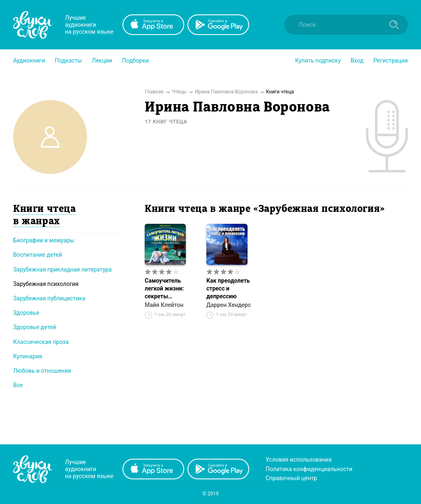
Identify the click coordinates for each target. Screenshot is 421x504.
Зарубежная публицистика (49, 298)
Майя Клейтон (164, 305)
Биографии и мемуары (44, 240)
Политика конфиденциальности (309, 469)
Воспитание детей (38, 255)
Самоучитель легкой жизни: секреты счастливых (164, 289)
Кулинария (28, 356)
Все (18, 385)
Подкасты (68, 60)
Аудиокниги (29, 60)
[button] (29, 60)
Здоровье (26, 313)
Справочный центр (291, 478)
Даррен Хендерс (229, 305)
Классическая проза (41, 342)
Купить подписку (318, 60)
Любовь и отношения (42, 371)
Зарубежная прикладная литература (62, 269)
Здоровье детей (35, 327)
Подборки (135, 60)
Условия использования (299, 460)
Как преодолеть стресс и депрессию (228, 288)
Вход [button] (357, 60)
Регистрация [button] (391, 60)
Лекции (102, 60)
